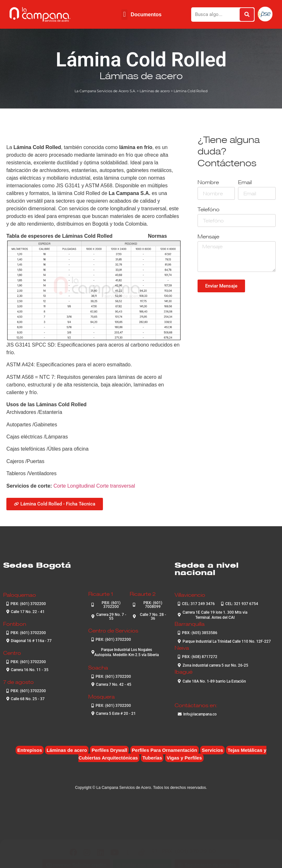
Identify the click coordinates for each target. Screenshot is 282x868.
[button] (124, 15)
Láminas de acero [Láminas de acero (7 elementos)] (67, 750)
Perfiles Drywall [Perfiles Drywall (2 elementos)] (109, 750)
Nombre (208, 183)
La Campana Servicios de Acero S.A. (105, 91)
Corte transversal (116, 486)
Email (245, 183)
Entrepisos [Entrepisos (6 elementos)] (30, 750)
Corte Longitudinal (74, 486)
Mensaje (208, 237)
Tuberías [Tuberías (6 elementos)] (152, 758)
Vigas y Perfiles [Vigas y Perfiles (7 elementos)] (184, 758)
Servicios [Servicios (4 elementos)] (212, 750)
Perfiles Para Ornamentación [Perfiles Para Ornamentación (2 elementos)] (165, 750)
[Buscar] (247, 15)
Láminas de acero (141, 76)
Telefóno (209, 210)
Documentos (146, 15)
